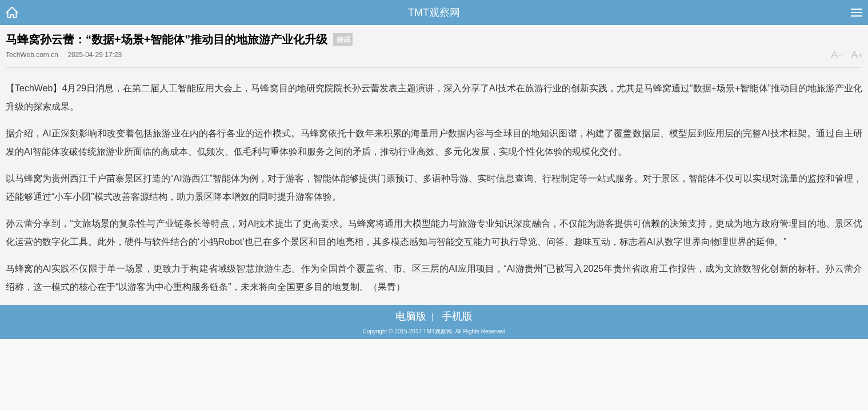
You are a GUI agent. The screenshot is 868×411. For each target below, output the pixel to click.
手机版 (457, 316)
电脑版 (411, 316)
